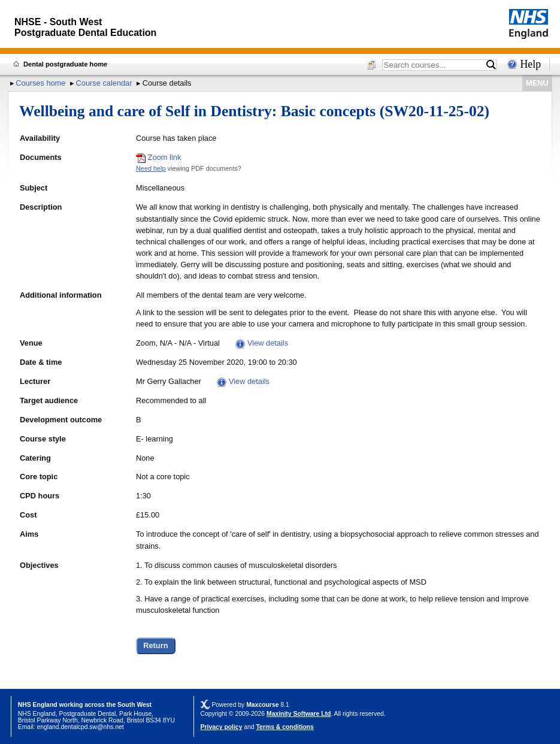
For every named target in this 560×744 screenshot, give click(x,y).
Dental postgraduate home (65, 64)
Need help (151, 168)
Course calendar (104, 83)
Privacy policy (222, 727)
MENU (537, 83)
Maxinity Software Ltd (299, 714)
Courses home (40, 83)
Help (530, 64)
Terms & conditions (285, 727)
